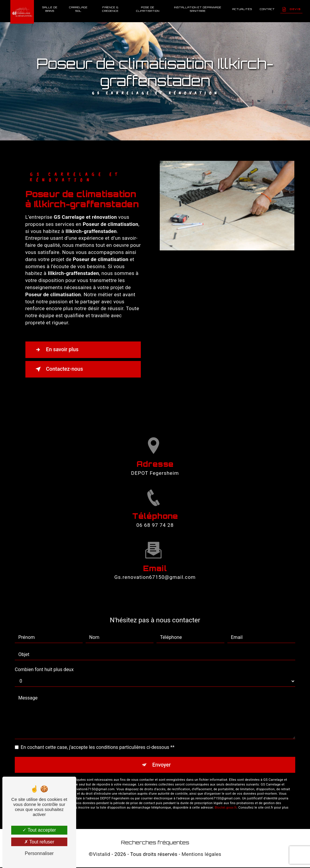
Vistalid (101, 855)
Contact (267, 9)
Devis (291, 9)
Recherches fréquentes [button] (155, 843)
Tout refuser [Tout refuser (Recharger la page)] (39, 842)
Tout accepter (39, 830)
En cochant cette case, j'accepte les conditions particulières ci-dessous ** (98, 747)
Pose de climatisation (148, 9)
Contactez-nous (61, 369)
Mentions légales (201, 855)
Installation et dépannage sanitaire (198, 9)
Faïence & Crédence (111, 9)
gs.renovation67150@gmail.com (155, 562)
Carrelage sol (79, 9)
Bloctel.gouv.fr (226, 808)
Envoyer (162, 765)
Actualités (242, 9)
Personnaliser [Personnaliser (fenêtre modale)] (39, 853)
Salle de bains (50, 9)
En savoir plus (59, 350)
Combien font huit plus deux (44, 669)
